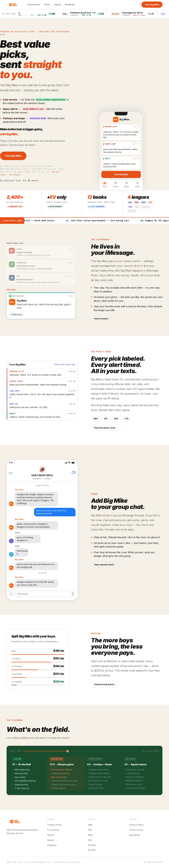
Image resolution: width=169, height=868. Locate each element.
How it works (34, 4)
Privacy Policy (136, 825)
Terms (3, 175)
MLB (90, 835)
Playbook (52, 845)
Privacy (56, 172)
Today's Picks (54, 825)
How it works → (102, 319)
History (51, 835)
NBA (90, 825)
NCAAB (92, 845)
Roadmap (70, 4)
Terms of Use (136, 830)
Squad (57, 4)
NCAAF (92, 850)
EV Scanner (53, 830)
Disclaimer (15, 175)
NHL (90, 840)
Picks (47, 4)
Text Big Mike (152, 5)
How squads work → (105, 565)
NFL (90, 830)
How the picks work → (106, 428)
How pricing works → (106, 684)
